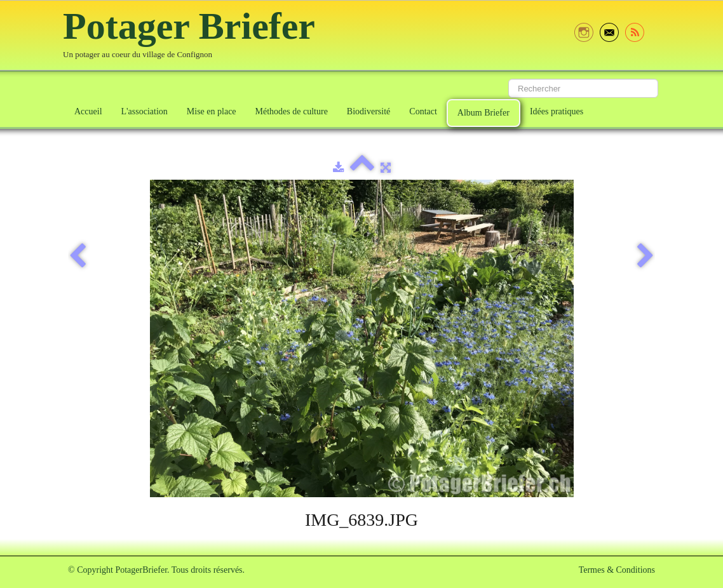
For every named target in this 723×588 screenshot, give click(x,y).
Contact (423, 111)
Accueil (88, 111)
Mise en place (212, 111)
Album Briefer (483, 113)
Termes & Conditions (617, 570)
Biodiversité (368, 111)
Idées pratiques (557, 111)
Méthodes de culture (292, 111)
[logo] (194, 37)
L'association (145, 111)
